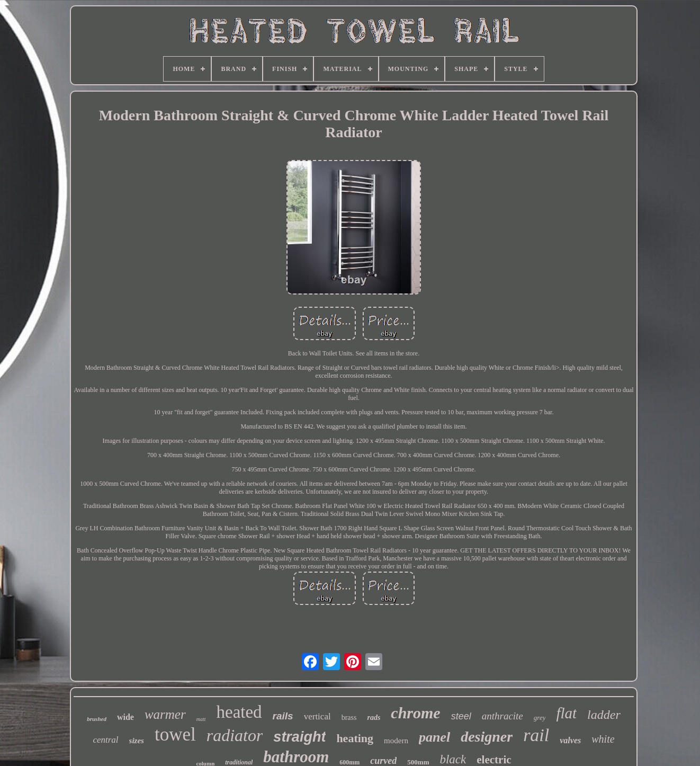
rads (374, 718)
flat (566, 713)
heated (239, 712)
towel (175, 734)
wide (125, 717)
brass (349, 718)
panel (434, 737)
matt (201, 719)
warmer (165, 714)
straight (299, 737)
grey (540, 718)
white (603, 739)
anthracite (502, 716)
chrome (415, 713)
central (105, 740)
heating (355, 738)
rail (536, 735)
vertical (317, 716)
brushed (97, 719)
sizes (137, 741)
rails (283, 716)
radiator (235, 735)
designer (487, 737)
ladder (604, 715)
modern (396, 741)
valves (570, 740)
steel (461, 716)
